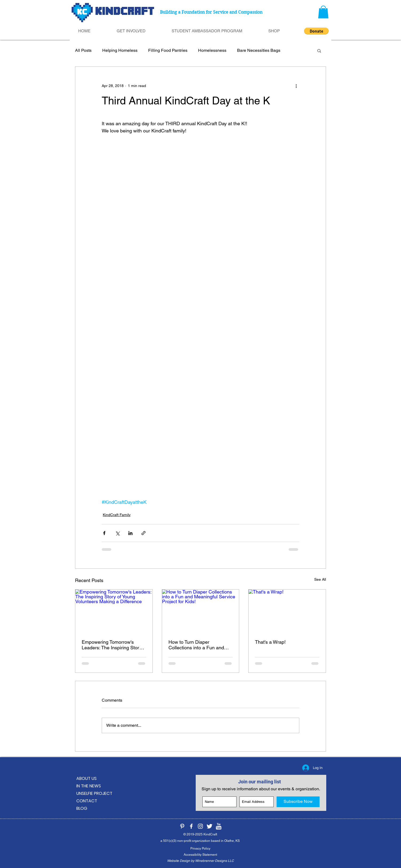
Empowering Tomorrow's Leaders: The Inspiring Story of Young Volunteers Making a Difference (113, 645)
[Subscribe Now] (298, 802)
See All (320, 579)
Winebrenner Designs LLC (215, 861)
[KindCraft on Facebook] (191, 826)
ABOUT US (87, 778)
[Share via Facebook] (104, 533)
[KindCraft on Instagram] (200, 826)
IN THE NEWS (89, 786)
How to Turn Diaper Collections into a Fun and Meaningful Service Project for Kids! (200, 645)
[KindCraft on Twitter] (209, 826)
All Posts (83, 50)
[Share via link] (144, 533)
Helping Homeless (120, 50)
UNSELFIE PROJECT (94, 793)
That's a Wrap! (270, 642)
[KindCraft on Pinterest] (182, 826)
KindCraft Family (117, 515)
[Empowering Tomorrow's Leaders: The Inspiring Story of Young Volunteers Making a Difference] (114, 611)
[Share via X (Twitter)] (117, 533)
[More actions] (296, 86)
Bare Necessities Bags (259, 50)
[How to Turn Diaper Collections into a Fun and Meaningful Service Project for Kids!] (201, 611)
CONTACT (87, 801)
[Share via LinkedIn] (130, 533)
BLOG (82, 808)
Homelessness (212, 50)
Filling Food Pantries (168, 50)
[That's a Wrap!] (287, 611)
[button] (323, 12)
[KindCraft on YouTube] (219, 826)
